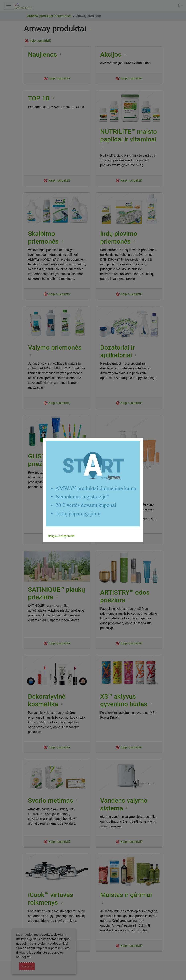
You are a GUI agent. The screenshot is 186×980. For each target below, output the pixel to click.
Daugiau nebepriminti (61, 536)
